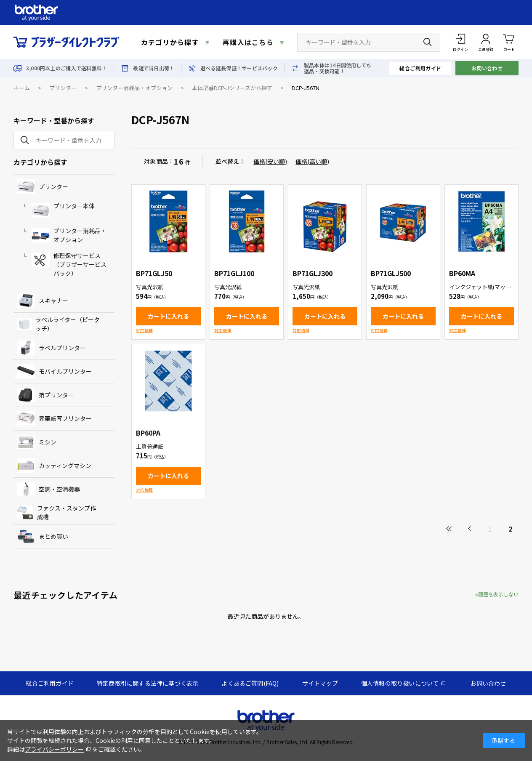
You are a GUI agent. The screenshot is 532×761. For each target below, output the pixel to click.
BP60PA (148, 433)
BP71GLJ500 (391, 273)
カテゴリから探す (170, 42)
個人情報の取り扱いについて (400, 683)
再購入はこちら (248, 42)
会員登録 (486, 49)
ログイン (460, 49)
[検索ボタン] (428, 42)
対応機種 (144, 330)
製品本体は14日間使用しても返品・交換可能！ (338, 68)
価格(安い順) (270, 161)
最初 (450, 529)
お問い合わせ (487, 68)
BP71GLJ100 (234, 273)
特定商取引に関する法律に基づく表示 (148, 683)
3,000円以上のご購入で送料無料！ (66, 68)
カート (509, 42)
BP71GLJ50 (154, 273)
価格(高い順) (312, 161)
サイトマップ (320, 683)
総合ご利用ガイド (420, 68)
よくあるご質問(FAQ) (250, 683)
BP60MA (462, 273)
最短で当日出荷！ (154, 68)
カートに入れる (168, 316)
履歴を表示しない (498, 594)
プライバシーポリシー (54, 749)
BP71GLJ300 (313, 273)
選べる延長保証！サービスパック (239, 68)
